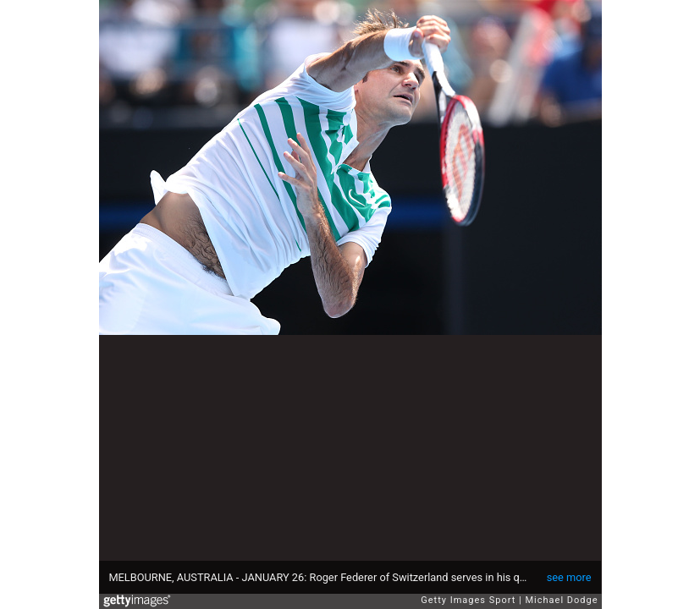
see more (569, 577)
